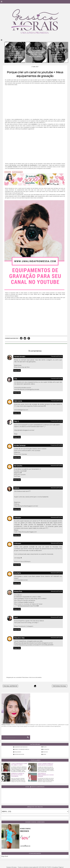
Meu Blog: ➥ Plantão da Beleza (25, 600)
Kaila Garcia (18, 401)
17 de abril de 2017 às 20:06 (56, 421)
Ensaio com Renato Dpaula (22, 749)
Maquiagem (18, 752)
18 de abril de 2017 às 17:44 (56, 573)
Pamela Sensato (20, 357)
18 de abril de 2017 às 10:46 (56, 517)
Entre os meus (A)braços (22, 561)
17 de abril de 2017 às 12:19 (57, 356)
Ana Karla (17, 573)
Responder (17, 370)
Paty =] (16, 421)
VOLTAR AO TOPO (45, 867)
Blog (16, 626)
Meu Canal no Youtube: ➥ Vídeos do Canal (28, 604)
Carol (16, 617)
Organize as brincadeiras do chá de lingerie (46, 775)
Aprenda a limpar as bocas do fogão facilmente (18, 775)
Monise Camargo (20, 445)
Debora (16, 488)
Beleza (45, 747)
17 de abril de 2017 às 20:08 (56, 445)
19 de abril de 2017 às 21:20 (56, 638)
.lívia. (16, 379)
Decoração (46, 749)
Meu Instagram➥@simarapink (24, 602)
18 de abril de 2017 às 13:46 (57, 543)
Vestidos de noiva (19, 754)
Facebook (22, 626)
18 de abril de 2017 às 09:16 (56, 466)
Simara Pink (18, 592)
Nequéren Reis (19, 638)
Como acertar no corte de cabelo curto (19, 764)
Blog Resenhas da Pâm (22, 367)
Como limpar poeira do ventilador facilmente (45, 764)
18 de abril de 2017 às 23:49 (56, 617)
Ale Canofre (18, 466)
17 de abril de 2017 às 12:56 (57, 378)
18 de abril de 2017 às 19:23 (57, 591)
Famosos (45, 752)
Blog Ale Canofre (20, 475)
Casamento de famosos (21, 747)
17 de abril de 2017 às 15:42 (57, 401)
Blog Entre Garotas (20, 454)
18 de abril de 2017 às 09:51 (57, 488)
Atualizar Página (58, 867)
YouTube (17, 476)
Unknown (17, 518)
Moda (44, 754)
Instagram (30, 626)
